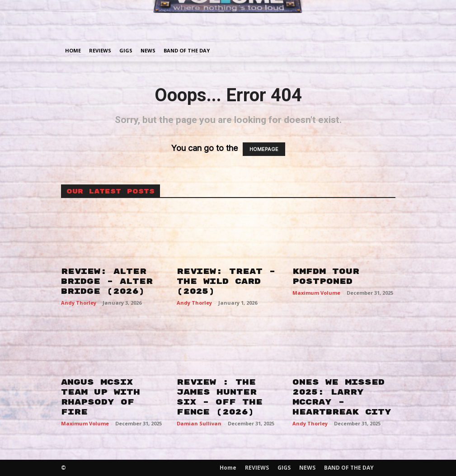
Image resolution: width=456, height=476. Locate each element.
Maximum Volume (316, 293)
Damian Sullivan (199, 423)
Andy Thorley (79, 303)
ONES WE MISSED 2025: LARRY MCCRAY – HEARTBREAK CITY (342, 397)
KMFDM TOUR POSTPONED (326, 276)
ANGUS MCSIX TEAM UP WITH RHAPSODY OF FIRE (101, 397)
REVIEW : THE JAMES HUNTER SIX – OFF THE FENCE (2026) (220, 397)
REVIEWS (100, 50)
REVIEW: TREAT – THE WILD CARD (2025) (226, 281)
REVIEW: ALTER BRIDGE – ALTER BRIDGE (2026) (107, 281)
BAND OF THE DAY (187, 50)
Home (73, 50)
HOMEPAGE (264, 149)
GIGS (126, 50)
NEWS (148, 50)
